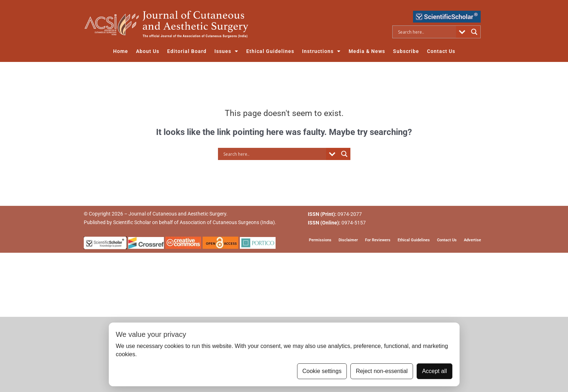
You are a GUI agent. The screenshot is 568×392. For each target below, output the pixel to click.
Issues (226, 51)
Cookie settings (322, 371)
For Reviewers (378, 240)
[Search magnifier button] (474, 32)
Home (121, 51)
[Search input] (426, 32)
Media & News (367, 51)
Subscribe (406, 51)
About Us (148, 51)
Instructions (321, 51)
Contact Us (441, 51)
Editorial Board (187, 51)
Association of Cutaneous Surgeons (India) (227, 222)
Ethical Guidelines (270, 51)
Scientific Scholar (132, 222)
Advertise (472, 240)
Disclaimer (348, 240)
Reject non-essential (382, 371)
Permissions (320, 240)
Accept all (434, 371)
